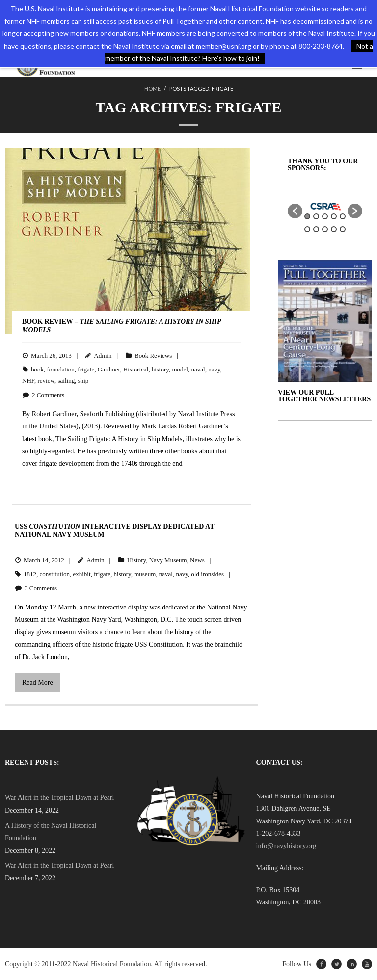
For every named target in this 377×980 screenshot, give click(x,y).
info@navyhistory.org (286, 846)
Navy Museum (168, 560)
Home (152, 89)
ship (83, 381)
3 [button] (325, 216)
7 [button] (316, 229)
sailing (67, 381)
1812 (30, 574)
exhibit (81, 574)
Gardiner (109, 369)
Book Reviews (153, 356)
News (197, 560)
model (180, 369)
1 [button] (307, 216)
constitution (55, 574)
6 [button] (307, 229)
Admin (103, 356)
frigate (86, 369)
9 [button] (334, 229)
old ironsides (207, 574)
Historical (136, 369)
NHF (28, 381)
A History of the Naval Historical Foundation (51, 832)
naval (198, 369)
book (37, 369)
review (46, 381)
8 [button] (325, 229)
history (160, 369)
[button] (295, 211)
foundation (61, 369)
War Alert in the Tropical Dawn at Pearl (59, 798)
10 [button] (343, 229)
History (136, 560)
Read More (38, 682)
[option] (325, 206)
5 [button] (343, 216)
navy (214, 369)
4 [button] (334, 216)
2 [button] (316, 216)
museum (145, 574)
